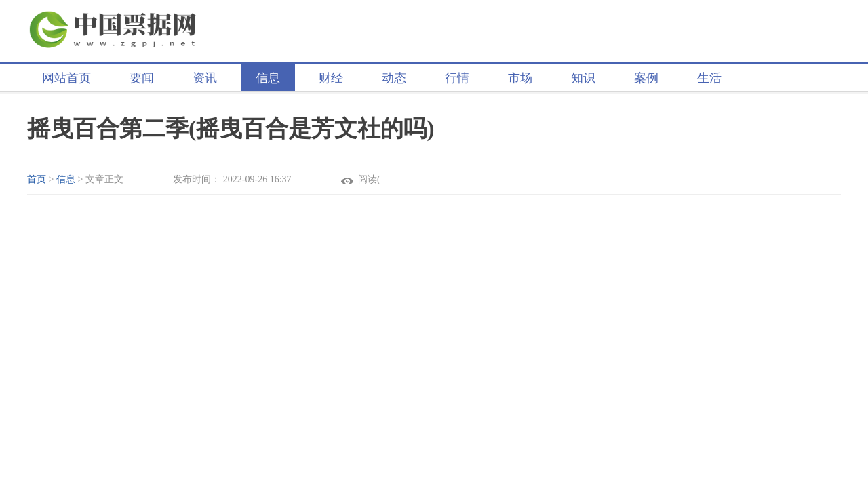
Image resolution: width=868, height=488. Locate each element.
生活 (709, 78)
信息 (268, 78)
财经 (331, 78)
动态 (394, 78)
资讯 (205, 78)
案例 (646, 78)
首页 (37, 179)
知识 (583, 78)
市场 (520, 78)
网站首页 (66, 78)
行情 (457, 78)
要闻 (142, 78)
